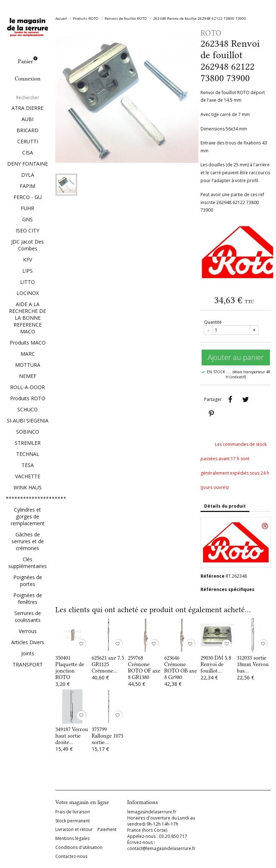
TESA (28, 465)
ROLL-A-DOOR (27, 387)
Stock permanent (73, 821)
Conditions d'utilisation (79, 848)
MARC (28, 354)
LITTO (27, 282)
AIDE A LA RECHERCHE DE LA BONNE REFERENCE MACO (27, 318)
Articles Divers (28, 642)
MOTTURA (28, 365)
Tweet (245, 400)
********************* (28, 498)
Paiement (107, 830)
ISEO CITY (27, 230)
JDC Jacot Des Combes (27, 245)
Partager (230, 400)
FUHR (27, 208)
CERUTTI (28, 141)
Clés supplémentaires (27, 563)
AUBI (27, 119)
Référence (213, 576)
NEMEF (28, 376)
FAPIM (27, 186)
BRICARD (27, 130)
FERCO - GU (28, 197)
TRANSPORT (28, 664)
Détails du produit (225, 506)
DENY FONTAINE (27, 164)
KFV (27, 260)
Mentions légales (72, 839)
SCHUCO (27, 409)
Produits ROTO (28, 398)
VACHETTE (28, 476)
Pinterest (211, 414)
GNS (27, 219)
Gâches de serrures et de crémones (28, 541)
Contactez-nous (71, 857)
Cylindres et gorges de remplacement (28, 516)
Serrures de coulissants (28, 617)
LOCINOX (28, 293)
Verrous (28, 631)
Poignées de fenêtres (28, 599)
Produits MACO (28, 343)
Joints (28, 653)
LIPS (27, 271)
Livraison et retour (74, 830)
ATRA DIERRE (27, 108)
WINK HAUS (28, 487)
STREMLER (28, 443)
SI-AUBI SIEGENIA (28, 421)
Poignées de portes (28, 581)
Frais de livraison (73, 812)
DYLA (28, 175)
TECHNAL (28, 454)
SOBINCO (28, 432)
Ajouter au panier (236, 357)
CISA (28, 153)
